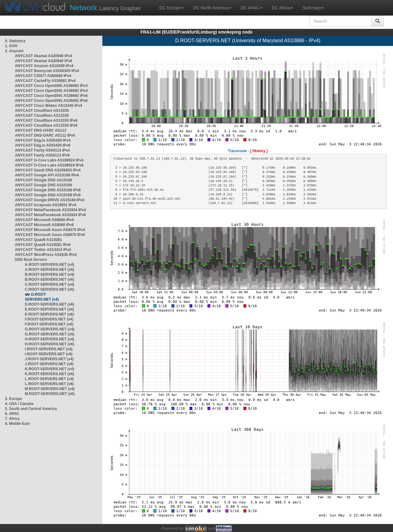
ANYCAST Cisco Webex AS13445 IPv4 (49, 106)
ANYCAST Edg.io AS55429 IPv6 (43, 145)
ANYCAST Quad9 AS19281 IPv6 (43, 245)
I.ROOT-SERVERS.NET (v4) (49, 349)
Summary (313, 8)
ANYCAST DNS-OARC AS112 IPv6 (45, 135)
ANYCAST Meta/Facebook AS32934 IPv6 (50, 215)
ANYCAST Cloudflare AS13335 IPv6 (46, 120)
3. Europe (13, 399)
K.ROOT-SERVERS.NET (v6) (49, 374)
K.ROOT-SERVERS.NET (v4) (49, 369)
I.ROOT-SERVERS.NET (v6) (49, 354)
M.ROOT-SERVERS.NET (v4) (50, 389)
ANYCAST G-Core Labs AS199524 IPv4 (49, 160)
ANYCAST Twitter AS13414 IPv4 (43, 250)
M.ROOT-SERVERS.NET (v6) (50, 394)
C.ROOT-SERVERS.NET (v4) (49, 284)
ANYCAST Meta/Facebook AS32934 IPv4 (50, 210)
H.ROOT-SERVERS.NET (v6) (49, 344)
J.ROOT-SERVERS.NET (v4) (49, 359)
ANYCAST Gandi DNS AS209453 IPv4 (48, 170)
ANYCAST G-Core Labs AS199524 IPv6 (49, 165)
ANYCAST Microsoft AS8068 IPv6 (44, 225)
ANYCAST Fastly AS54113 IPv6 (42, 155)
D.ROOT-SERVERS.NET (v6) (49, 304)
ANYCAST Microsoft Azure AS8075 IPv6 (50, 235)
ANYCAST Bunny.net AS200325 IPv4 (47, 71)
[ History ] (259, 151)
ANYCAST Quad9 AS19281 (38, 240)
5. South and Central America (31, 409)
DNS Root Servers (31, 260)
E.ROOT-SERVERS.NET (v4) (49, 309)
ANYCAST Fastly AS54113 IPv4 (42, 150)
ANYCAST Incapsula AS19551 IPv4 (46, 205)
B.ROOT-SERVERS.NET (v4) (49, 275)
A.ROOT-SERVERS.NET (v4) (49, 265)
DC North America (212, 8)
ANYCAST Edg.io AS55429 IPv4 (43, 140)
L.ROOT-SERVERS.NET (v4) (49, 379)
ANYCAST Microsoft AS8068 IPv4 (44, 220)
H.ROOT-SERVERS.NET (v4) (49, 339)
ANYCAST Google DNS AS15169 (43, 180)
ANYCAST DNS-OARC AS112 (41, 130)
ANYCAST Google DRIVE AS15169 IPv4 (50, 200)
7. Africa (12, 419)
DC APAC (252, 8)
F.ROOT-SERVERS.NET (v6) (49, 324)
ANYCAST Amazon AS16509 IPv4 (44, 66)
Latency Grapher (105, 8)
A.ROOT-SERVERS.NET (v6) (49, 270)
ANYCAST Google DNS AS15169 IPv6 (48, 190)
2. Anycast (14, 51)
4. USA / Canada (19, 404)
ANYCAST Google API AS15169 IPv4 (47, 175)
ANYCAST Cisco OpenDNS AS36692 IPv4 (51, 86)
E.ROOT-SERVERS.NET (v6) (49, 314)
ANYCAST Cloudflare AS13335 (42, 111)
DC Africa (282, 8)
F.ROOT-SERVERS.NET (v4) (49, 319)
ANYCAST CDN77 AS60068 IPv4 (43, 76)
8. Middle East (17, 424)
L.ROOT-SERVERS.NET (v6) (49, 384)
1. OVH (11, 46)
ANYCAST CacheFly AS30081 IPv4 (45, 81)
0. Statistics (15, 41)
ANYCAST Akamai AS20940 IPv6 (44, 61)
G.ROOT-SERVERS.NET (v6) (50, 334)
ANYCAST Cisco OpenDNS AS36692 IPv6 (51, 96)
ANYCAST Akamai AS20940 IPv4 (44, 56)
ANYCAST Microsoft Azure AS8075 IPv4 (50, 230)
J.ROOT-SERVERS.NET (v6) (49, 364)
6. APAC (12, 414)
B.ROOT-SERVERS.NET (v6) (49, 280)
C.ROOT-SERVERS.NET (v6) (49, 289)
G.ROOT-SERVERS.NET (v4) (50, 329)
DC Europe (172, 8)
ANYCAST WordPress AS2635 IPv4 (46, 255)
